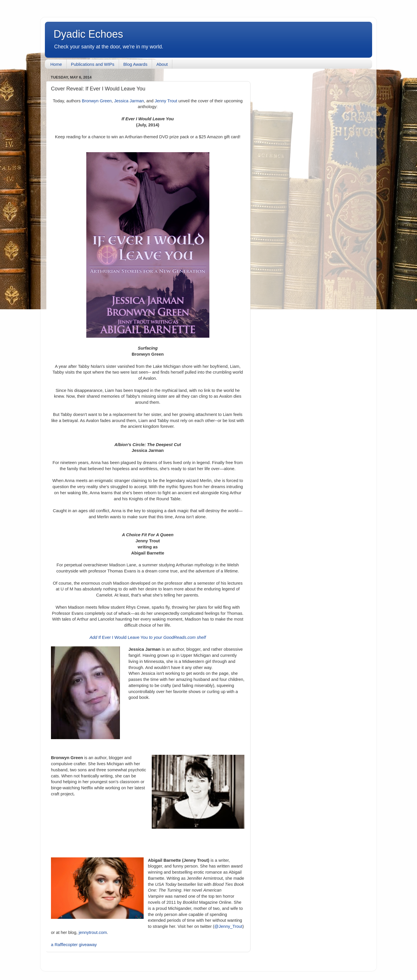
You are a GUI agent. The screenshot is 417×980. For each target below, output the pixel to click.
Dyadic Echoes (88, 34)
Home (56, 64)
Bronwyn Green (97, 101)
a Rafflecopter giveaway (74, 945)
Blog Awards (135, 64)
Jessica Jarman (129, 101)
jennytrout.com (93, 932)
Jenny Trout (166, 101)
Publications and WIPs (93, 64)
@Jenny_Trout (228, 926)
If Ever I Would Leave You (148, 637)
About (162, 64)
